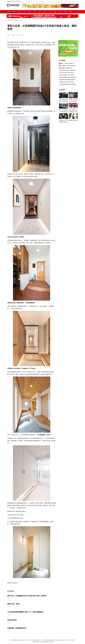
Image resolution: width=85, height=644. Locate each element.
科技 (30, 12)
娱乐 (25, 12)
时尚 (40, 12)
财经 (19, 12)
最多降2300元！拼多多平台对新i (67, 82)
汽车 (35, 12)
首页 (9, 12)
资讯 (14, 12)
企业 (50, 12)
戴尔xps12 (16, 583)
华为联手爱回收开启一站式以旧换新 (68, 70)
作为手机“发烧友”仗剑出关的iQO (67, 73)
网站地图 (46, 642)
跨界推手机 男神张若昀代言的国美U (68, 80)
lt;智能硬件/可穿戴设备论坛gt (66, 68)
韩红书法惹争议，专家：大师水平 (67, 75)
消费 (65, 12)
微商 (71, 12)
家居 (45, 12)
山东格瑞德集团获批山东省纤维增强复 (68, 84)
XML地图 (42, 642)
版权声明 (51, 642)
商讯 (60, 12)
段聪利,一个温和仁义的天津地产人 (67, 63)
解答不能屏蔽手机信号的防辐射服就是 (68, 77)
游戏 (55, 12)
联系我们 (38, 642)
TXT (48, 642)
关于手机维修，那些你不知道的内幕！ (68, 66)
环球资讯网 (16, 20)
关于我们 (34, 642)
